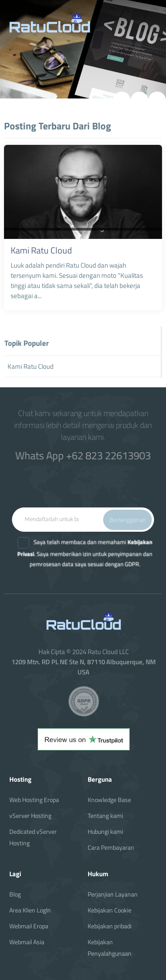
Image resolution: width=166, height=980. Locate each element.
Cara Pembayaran (111, 847)
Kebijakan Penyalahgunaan (110, 948)
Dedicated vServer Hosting (33, 837)
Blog (15, 894)
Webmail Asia (27, 942)
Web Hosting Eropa (34, 800)
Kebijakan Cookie (110, 910)
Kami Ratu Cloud (41, 250)
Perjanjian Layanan (113, 894)
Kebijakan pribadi (110, 926)
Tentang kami (105, 815)
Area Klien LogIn (30, 910)
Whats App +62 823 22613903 (83, 455)
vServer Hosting (30, 815)
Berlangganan (128, 520)
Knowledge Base (109, 800)
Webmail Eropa (29, 926)
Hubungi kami (105, 831)
